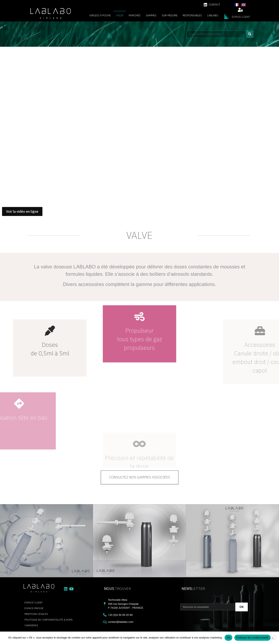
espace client (241, 17)
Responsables (192, 15)
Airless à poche (100, 15)
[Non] (272, 637)
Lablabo (213, 15)
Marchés (135, 15)
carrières (31, 625)
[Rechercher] (250, 34)
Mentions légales (36, 614)
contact (214, 5)
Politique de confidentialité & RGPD (49, 620)
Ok (228, 638)
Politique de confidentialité (252, 638)
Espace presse (34, 608)
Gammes (151, 15)
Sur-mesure (170, 15)
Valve (120, 15)
